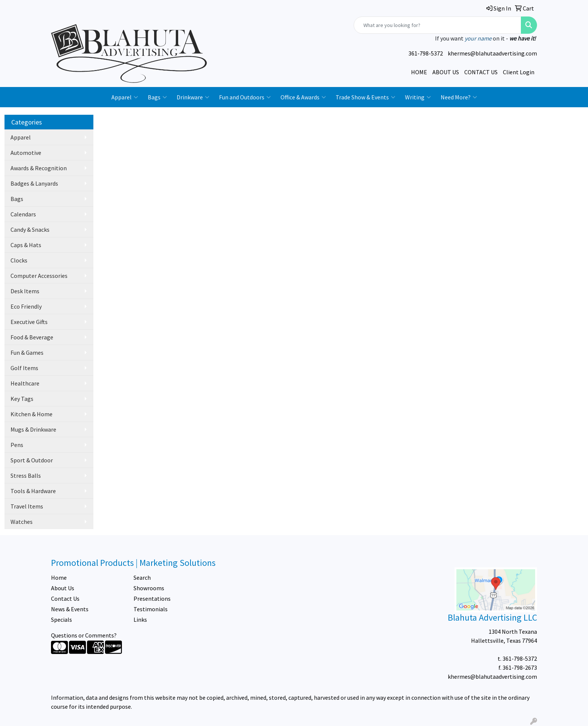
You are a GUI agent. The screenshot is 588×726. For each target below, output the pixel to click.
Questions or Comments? (84, 635)
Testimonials (151, 609)
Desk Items (25, 291)
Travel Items (27, 506)
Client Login (519, 72)
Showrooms (149, 588)
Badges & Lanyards (34, 183)
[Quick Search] (437, 25)
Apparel (125, 97)
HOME (419, 72)
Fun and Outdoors (245, 97)
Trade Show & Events (365, 97)
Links (140, 619)
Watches (22, 522)
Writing (418, 97)
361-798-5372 (426, 53)
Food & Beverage (32, 337)
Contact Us (65, 598)
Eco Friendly (26, 306)
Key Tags (22, 399)
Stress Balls (26, 475)
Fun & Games (27, 352)
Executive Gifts (29, 322)
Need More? (459, 97)
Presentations (152, 598)
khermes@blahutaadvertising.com (492, 53)
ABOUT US (446, 72)
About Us (63, 588)
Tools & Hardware (33, 491)
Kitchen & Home (31, 414)
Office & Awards (303, 97)
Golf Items (24, 368)
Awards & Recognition (39, 168)
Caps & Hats (26, 245)
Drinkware (193, 97)
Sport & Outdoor (32, 460)
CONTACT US (481, 72)
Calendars (23, 214)
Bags (157, 97)
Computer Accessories (39, 276)
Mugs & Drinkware (33, 429)
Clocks (19, 260)
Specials (61, 619)
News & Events (70, 609)
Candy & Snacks (30, 229)
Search (142, 577)
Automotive (26, 153)
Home (59, 577)
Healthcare (25, 383)
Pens (17, 445)
